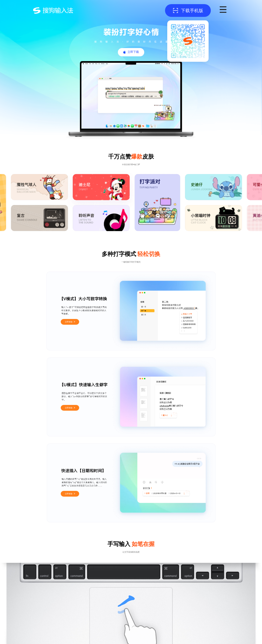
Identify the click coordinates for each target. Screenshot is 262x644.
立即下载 (133, 52)
